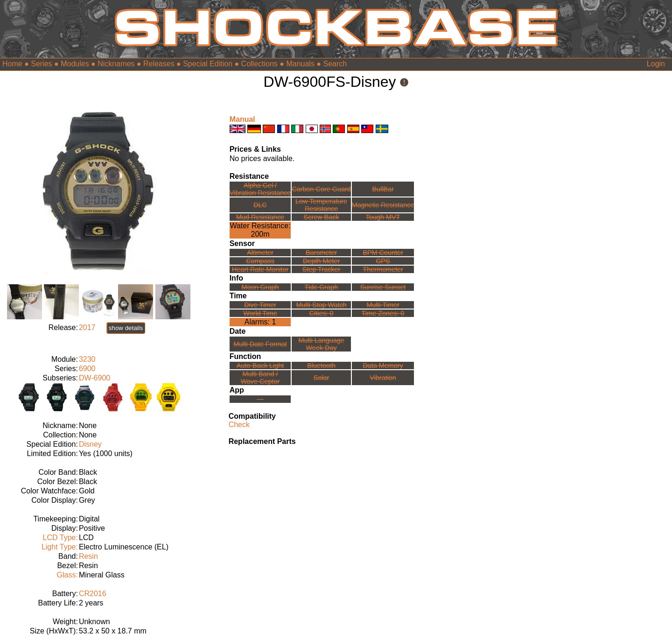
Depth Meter (321, 261)
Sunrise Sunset (383, 287)
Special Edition (208, 64)
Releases (159, 64)
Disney (90, 444)
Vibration (383, 378)
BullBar (383, 189)
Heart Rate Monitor (260, 269)
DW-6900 (94, 378)
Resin (88, 556)
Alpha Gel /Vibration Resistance (260, 189)
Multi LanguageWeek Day (321, 344)
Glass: (67, 575)
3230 (87, 359)
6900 (87, 369)
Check (239, 425)
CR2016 (93, 594)
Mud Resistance (260, 217)
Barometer (321, 253)
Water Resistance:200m (260, 230)
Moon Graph (260, 287)
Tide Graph (321, 287)
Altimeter (260, 253)
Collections (259, 64)
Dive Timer (260, 305)
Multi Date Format (260, 344)
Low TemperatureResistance (321, 205)
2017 (87, 327)
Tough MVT (383, 217)
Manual (242, 119)
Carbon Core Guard (321, 189)
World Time (260, 313)
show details (126, 328)
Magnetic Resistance (383, 205)
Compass (260, 261)
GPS (383, 261)
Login (656, 64)
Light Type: (60, 547)
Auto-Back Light (260, 366)
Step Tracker (322, 269)
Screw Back (322, 217)
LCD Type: (60, 538)
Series (41, 64)
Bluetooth (321, 366)
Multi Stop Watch (321, 305)
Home (12, 64)
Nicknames (116, 64)
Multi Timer (383, 305)
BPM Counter (383, 253)
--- (260, 399)
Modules (75, 64)
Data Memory (383, 366)
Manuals (300, 64)
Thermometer (383, 269)
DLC (260, 205)
